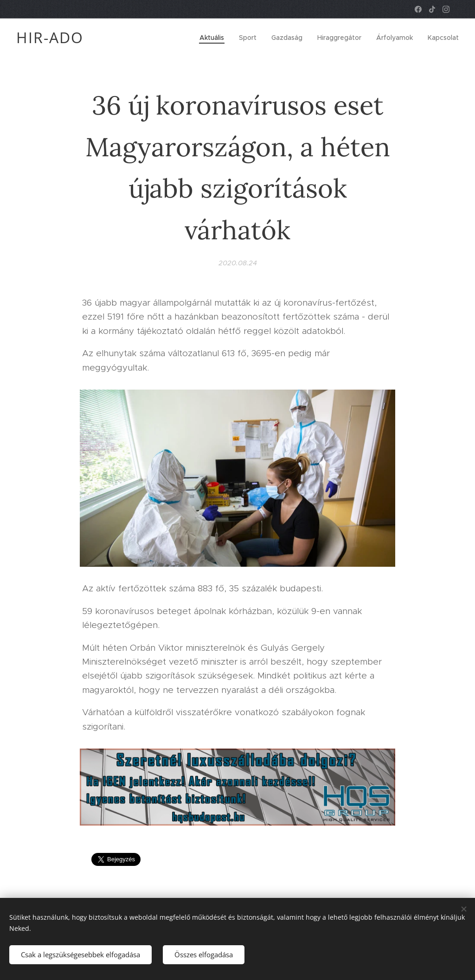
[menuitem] (214, 38)
